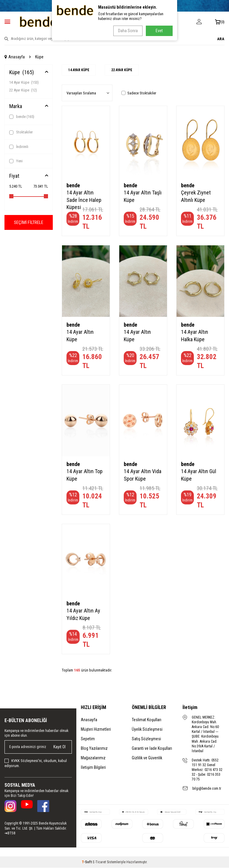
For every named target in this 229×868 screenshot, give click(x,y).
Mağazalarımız (93, 758)
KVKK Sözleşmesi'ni (27, 761)
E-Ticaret (99, 862)
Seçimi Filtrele (29, 223)
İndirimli (19, 147)
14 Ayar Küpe (24, 82)
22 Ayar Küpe (23, 90)
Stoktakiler (21, 132)
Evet (159, 31)
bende (22, 117)
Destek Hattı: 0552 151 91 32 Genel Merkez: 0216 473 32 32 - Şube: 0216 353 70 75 (207, 770)
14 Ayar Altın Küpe (80, 336)
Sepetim (88, 739)
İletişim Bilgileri (93, 768)
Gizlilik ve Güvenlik (147, 758)
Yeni (16, 161)
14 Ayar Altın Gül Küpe (199, 475)
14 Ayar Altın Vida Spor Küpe (143, 475)
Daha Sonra (127, 31)
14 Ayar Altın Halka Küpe (195, 336)
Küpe (22, 72)
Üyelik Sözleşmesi (147, 730)
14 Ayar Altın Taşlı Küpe (143, 197)
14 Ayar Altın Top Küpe (85, 475)
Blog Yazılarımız (94, 749)
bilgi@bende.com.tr (207, 789)
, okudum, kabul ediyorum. (36, 763)
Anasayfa (15, 57)
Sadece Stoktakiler (139, 93)
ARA (221, 39)
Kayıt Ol (59, 747)
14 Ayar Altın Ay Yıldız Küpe (83, 615)
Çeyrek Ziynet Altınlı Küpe (196, 197)
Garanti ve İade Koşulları (152, 749)
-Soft (87, 862)
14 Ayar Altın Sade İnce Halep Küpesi (84, 200)
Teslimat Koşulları (147, 720)
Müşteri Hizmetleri (96, 730)
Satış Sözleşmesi (146, 739)
